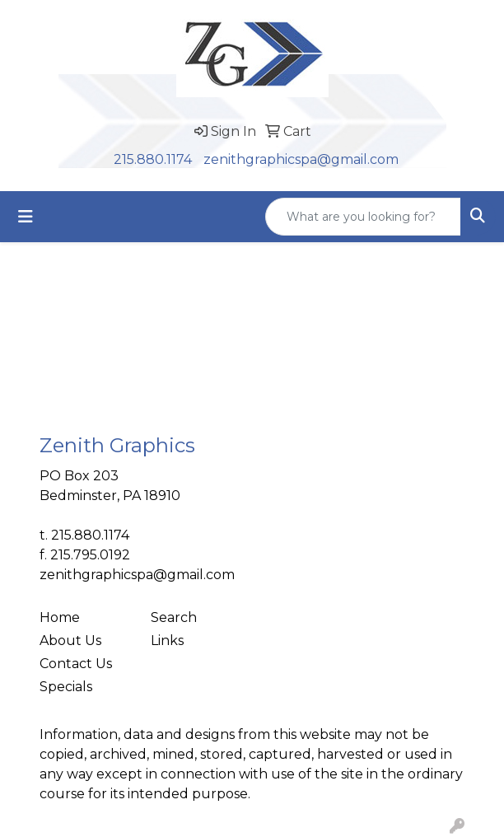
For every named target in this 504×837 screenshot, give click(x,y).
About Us (70, 641)
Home (60, 617)
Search (174, 617)
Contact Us (76, 664)
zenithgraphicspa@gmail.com (301, 159)
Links (167, 641)
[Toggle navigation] (26, 217)
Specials (66, 687)
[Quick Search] (363, 217)
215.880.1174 (153, 159)
